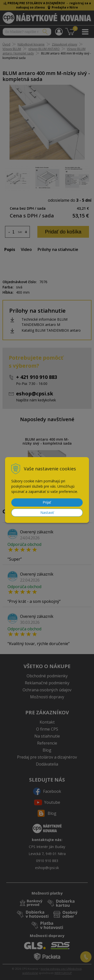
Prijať (47, 502)
